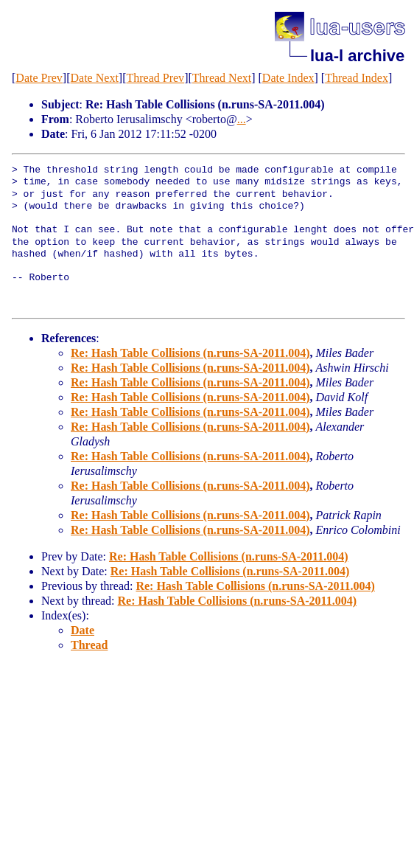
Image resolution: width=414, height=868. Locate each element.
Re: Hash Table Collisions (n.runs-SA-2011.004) (190, 353)
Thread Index (357, 78)
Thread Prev (155, 78)
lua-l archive (357, 56)
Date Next (95, 78)
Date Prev (39, 78)
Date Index (288, 78)
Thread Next (222, 78)
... (242, 119)
